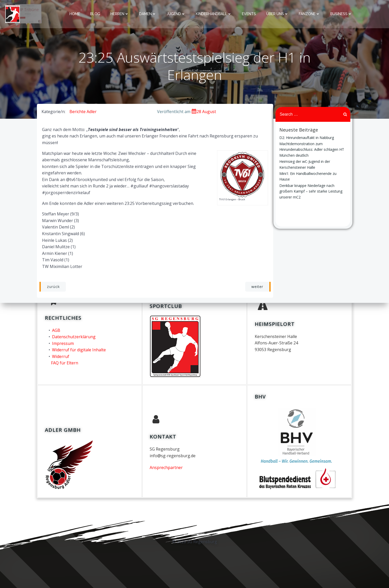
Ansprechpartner (166, 466)
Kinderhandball (214, 14)
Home (75, 14)
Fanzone (310, 14)
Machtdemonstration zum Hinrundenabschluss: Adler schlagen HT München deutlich (312, 150)
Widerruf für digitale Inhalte (79, 348)
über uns (278, 14)
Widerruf (60, 355)
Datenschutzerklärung (74, 335)
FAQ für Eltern (64, 361)
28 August (204, 112)
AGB (56, 328)
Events (249, 14)
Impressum (63, 342)
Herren (120, 14)
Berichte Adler (83, 112)
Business (341, 14)
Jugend (176, 14)
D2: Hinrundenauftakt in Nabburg (307, 138)
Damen (148, 14)
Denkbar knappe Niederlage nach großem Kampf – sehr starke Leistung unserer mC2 (311, 192)
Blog (95, 14)
